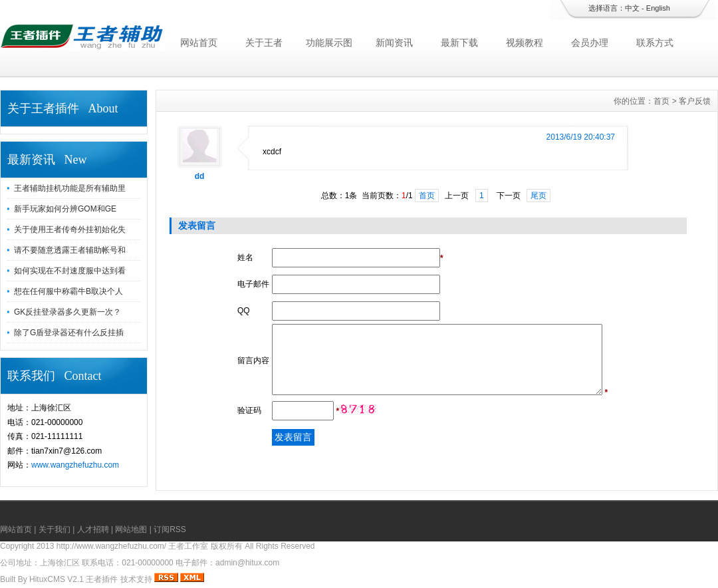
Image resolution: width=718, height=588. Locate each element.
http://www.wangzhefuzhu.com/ (111, 546)
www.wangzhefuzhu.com (75, 465)
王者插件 (102, 579)
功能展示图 (329, 43)
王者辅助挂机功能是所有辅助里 (70, 188)
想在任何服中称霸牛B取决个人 (68, 291)
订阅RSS (170, 529)
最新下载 (459, 43)
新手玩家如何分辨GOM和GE (65, 209)
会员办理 (590, 43)
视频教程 (525, 43)
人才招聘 (93, 529)
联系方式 (655, 43)
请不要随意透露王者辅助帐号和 (70, 250)
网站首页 (199, 43)
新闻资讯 (394, 43)
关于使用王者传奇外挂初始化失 (70, 229)
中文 (632, 8)
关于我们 (55, 529)
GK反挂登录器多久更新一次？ (67, 312)
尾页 (538, 196)
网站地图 (131, 529)
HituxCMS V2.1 (57, 579)
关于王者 (264, 43)
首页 (661, 101)
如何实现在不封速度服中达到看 (70, 271)
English (658, 8)
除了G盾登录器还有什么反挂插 (69, 333)
